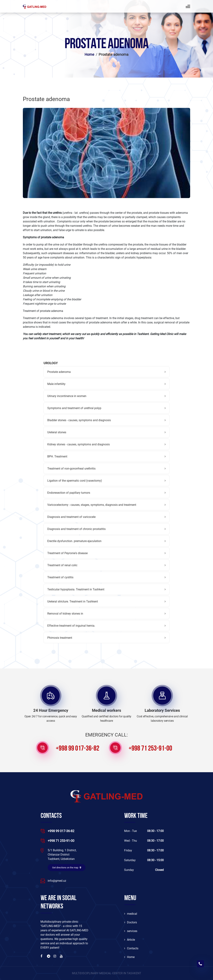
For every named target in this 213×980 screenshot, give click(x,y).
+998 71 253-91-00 (150, 749)
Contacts (131, 948)
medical (131, 914)
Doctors (131, 922)
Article (130, 940)
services (131, 931)
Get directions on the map (67, 868)
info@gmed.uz (57, 881)
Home (89, 54)
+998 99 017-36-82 (78, 749)
